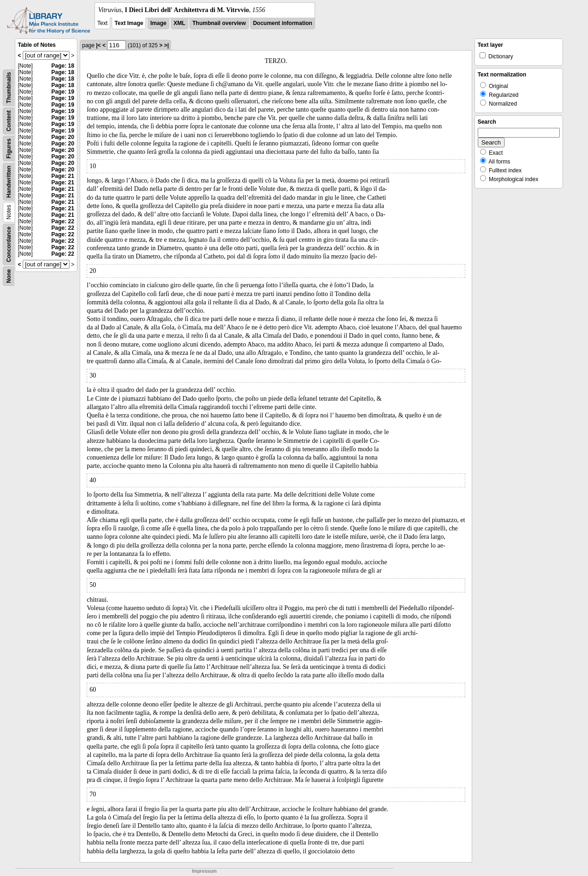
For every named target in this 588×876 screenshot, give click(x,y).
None (9, 276)
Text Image (129, 23)
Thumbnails (9, 88)
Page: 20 (63, 137)
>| (166, 45)
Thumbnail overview (219, 23)
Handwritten (9, 182)
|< (98, 45)
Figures (9, 148)
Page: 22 (63, 221)
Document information (283, 23)
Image (159, 23)
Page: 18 (63, 66)
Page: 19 (63, 92)
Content (9, 121)
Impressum (204, 871)
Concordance (9, 244)
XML (180, 23)
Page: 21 (63, 176)
